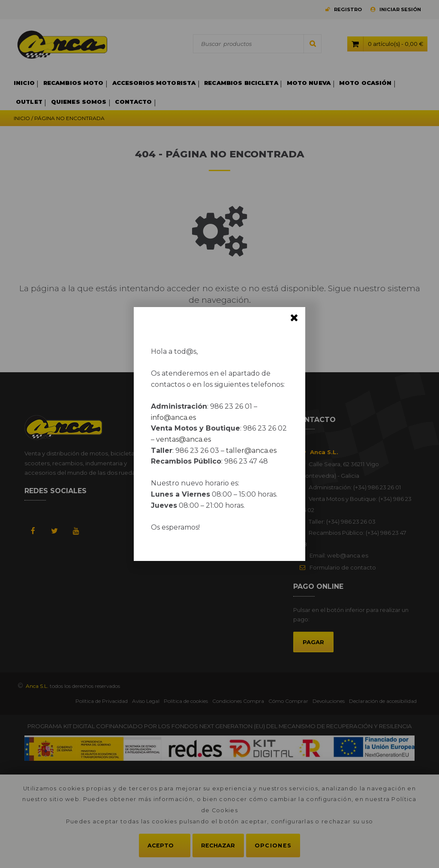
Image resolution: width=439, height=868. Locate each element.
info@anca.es (173, 417)
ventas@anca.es (183, 439)
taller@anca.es (251, 451)
